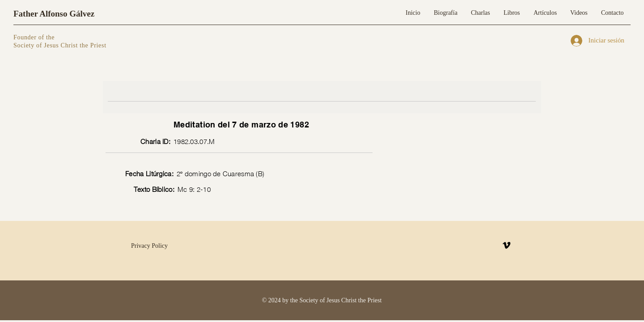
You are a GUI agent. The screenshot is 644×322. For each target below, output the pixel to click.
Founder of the (35, 37)
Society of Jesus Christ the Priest (60, 45)
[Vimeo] (506, 245)
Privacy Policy (149, 246)
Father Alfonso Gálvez (54, 14)
